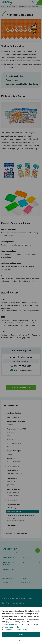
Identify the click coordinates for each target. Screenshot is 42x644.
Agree (21, 634)
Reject (21, 640)
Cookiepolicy (14, 627)
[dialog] (21, 626)
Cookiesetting (8, 624)
